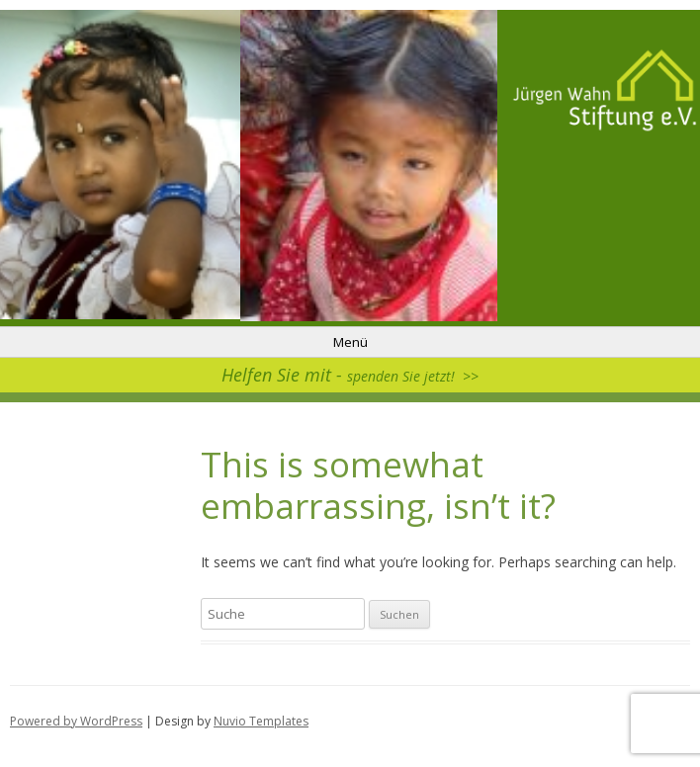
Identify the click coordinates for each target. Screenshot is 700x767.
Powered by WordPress (76, 721)
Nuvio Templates (261, 721)
